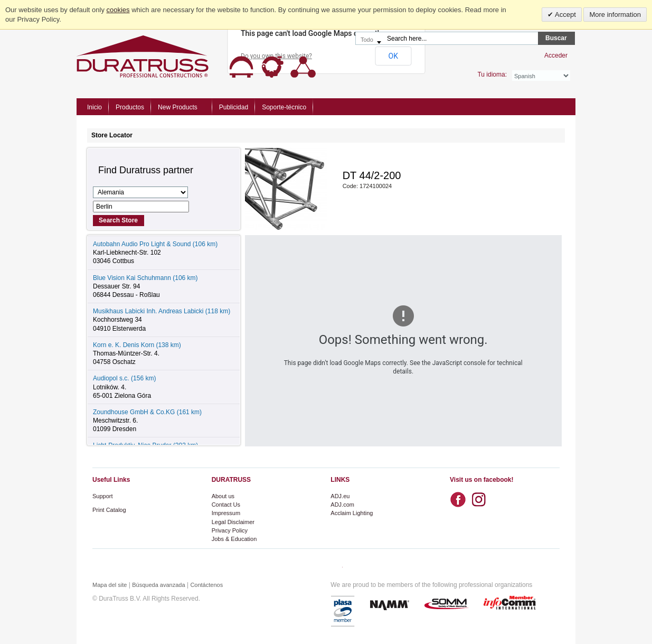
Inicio (95, 107)
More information (615, 15)
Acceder (556, 55)
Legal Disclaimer (233, 522)
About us (223, 496)
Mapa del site (110, 585)
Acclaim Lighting (352, 513)
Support (103, 496)
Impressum (226, 513)
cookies (118, 10)
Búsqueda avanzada (158, 585)
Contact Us (226, 505)
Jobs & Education (234, 539)
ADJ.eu (340, 496)
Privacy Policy (230, 530)
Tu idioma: (492, 74)
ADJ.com (342, 505)
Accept (565, 15)
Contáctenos (206, 585)
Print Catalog (109, 510)
